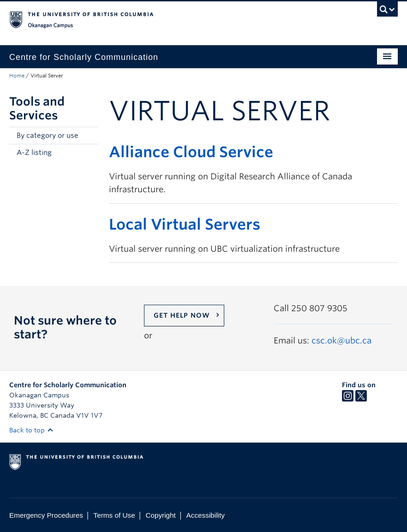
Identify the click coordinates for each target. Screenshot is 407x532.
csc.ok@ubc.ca (341, 340)
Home (17, 76)
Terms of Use (114, 515)
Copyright (160, 515)
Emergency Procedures (46, 515)
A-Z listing (34, 153)
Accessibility (206, 515)
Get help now (182, 315)
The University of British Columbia (174, 19)
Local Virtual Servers (185, 224)
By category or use (48, 136)
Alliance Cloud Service (191, 152)
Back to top (31, 430)
